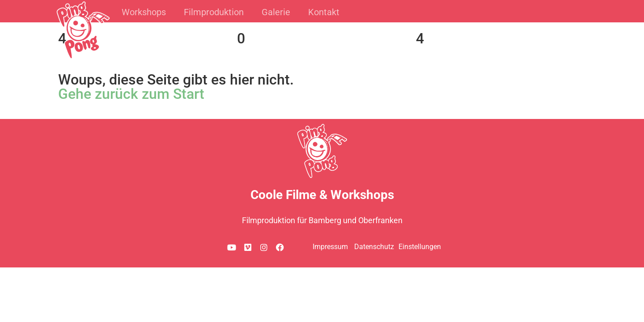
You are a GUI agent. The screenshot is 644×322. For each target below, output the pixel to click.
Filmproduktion (214, 12)
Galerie (276, 12)
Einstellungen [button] (420, 247)
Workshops (144, 12)
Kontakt (324, 12)
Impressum (330, 247)
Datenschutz (374, 247)
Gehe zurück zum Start (131, 94)
